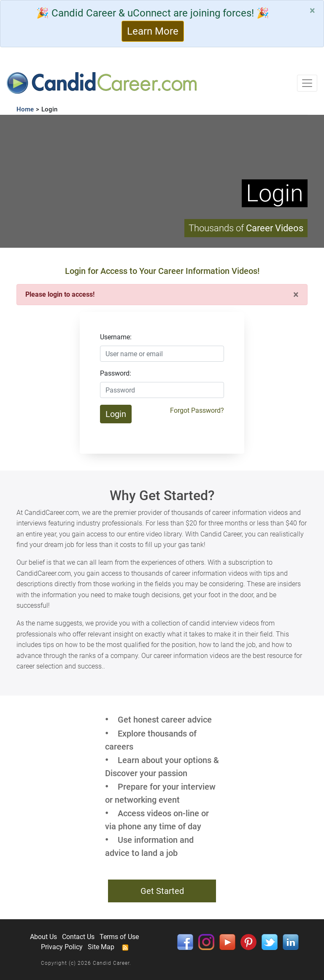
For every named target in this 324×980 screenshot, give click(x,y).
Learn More (153, 31)
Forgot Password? (197, 410)
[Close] (312, 11)
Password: (116, 373)
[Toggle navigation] (307, 83)
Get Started (162, 891)
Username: (116, 337)
